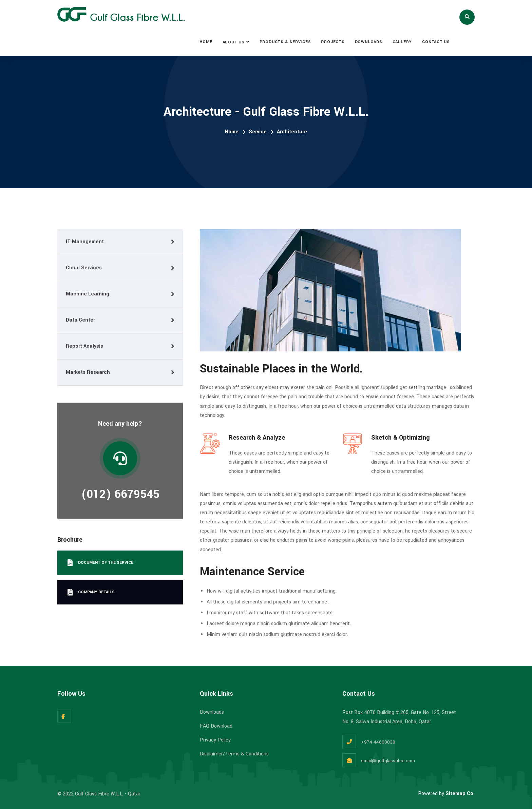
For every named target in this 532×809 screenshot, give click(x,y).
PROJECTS (333, 42)
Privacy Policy (215, 740)
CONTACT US (436, 42)
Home (232, 132)
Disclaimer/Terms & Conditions (234, 754)
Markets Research (88, 372)
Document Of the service (100, 563)
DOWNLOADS (369, 42)
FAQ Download (216, 726)
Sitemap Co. (460, 794)
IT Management (85, 242)
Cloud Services (84, 268)
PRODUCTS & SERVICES (285, 42)
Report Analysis (84, 346)
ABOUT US (234, 42)
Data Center (80, 320)
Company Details (91, 592)
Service (258, 132)
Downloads (212, 712)
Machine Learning (88, 294)
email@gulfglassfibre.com (388, 761)
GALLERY (402, 42)
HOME (206, 42)
